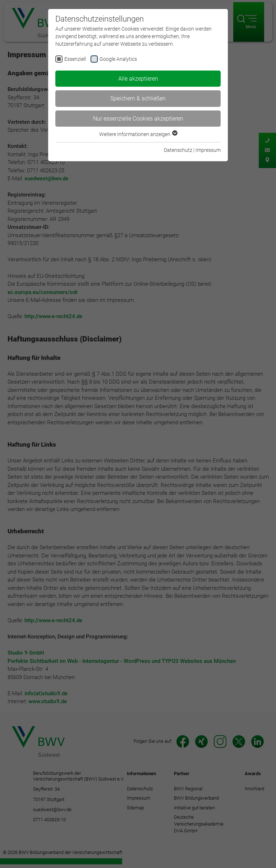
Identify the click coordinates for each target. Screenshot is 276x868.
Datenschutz (178, 150)
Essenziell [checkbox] (75, 59)
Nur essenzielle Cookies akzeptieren (138, 119)
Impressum (208, 150)
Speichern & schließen (138, 98)
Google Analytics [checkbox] (118, 59)
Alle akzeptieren (138, 79)
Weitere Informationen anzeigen (138, 134)
